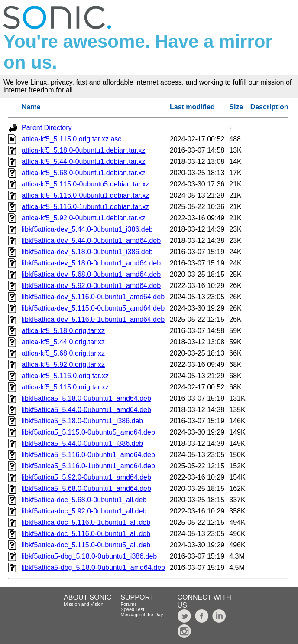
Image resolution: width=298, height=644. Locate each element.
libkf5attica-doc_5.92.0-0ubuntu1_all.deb (84, 511)
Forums (128, 604)
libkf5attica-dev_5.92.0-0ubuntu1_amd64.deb (91, 286)
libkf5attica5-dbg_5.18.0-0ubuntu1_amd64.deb (93, 567)
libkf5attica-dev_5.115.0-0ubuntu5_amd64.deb (93, 308)
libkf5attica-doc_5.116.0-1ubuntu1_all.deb (86, 522)
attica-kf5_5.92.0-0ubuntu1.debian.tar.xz (84, 218)
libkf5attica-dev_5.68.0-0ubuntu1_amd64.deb (91, 274)
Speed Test (132, 609)
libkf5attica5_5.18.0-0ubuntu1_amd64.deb (86, 398)
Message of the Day (142, 615)
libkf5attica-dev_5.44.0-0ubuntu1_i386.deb (87, 229)
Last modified (192, 107)
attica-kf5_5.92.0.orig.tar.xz (63, 364)
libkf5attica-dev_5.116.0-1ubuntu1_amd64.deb (93, 319)
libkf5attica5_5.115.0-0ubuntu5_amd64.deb (88, 432)
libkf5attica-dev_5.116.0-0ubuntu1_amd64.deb (93, 297)
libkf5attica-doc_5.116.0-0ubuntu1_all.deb (86, 534)
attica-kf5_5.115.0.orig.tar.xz (65, 387)
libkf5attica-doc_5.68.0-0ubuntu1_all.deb (84, 500)
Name (31, 107)
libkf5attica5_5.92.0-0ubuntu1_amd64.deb (86, 477)
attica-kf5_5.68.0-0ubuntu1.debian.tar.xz (84, 173)
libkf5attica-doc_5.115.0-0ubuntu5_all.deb (86, 545)
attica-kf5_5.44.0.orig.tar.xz (63, 342)
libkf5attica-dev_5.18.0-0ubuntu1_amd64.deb (91, 263)
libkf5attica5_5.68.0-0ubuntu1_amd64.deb (86, 489)
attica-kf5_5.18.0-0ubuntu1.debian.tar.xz (84, 150)
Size (236, 107)
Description (269, 107)
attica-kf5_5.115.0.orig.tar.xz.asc (71, 139)
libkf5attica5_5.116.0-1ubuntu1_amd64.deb (88, 466)
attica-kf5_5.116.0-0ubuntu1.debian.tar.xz (85, 195)
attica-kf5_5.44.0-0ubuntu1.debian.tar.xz (84, 162)
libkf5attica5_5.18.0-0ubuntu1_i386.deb (82, 421)
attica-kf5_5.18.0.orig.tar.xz (63, 331)
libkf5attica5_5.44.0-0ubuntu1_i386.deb (82, 443)
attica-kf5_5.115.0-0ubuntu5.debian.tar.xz (85, 184)
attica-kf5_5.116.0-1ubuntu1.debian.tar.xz (85, 207)
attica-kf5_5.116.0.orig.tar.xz (65, 376)
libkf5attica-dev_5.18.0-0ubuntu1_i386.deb (87, 252)
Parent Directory (47, 128)
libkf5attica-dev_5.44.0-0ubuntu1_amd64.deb (91, 240)
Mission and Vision (84, 604)
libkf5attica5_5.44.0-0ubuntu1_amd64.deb (86, 410)
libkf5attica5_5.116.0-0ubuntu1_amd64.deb (88, 455)
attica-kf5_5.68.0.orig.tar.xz (63, 353)
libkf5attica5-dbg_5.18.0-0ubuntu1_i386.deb (89, 556)
